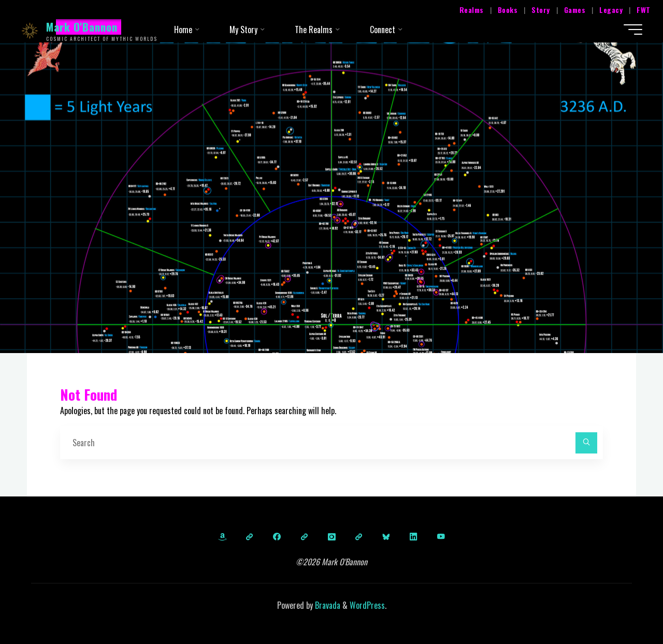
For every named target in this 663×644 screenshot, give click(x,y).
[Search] (586, 443)
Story (541, 10)
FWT (644, 10)
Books (508, 10)
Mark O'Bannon (82, 27)
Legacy (611, 10)
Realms (472, 10)
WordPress (367, 605)
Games (575, 10)
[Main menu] (633, 30)
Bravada (327, 605)
